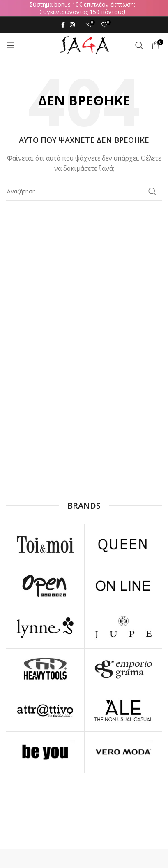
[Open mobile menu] (10, 45)
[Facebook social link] (63, 25)
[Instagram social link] (72, 25)
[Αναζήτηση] (139, 45)
